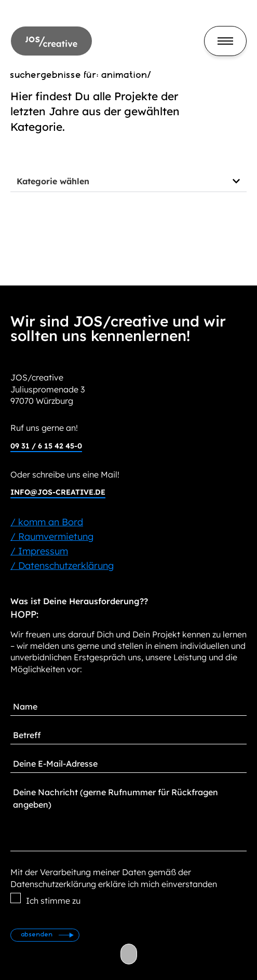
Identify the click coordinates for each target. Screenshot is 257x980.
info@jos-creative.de (58, 492)
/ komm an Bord (47, 522)
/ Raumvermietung (52, 536)
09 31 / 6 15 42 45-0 (46, 446)
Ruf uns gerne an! (44, 428)
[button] (128, 181)
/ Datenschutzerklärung (62, 566)
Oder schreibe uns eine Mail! (65, 474)
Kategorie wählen (53, 181)
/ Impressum (39, 551)
